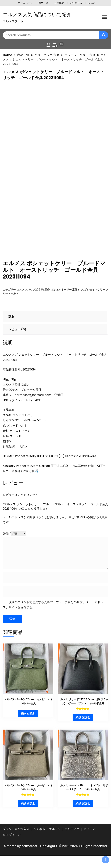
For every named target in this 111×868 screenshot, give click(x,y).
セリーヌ (89, 836)
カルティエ (72, 836)
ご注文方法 (76, 3)
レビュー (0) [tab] (17, 336)
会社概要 (59, 3)
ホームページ (25, 3)
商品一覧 (43, 3)
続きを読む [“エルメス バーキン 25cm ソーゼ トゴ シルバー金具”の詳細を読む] (28, 810)
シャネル (39, 836)
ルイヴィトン (12, 842)
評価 (7, 540)
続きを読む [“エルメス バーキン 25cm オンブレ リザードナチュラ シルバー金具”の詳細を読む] (83, 810)
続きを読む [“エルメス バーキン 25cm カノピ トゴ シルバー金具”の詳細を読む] (28, 720)
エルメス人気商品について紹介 (37, 15)
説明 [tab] (11, 323)
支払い (92, 3)
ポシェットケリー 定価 (64, 296)
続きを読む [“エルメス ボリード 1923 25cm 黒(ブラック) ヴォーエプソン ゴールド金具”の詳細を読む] (83, 724)
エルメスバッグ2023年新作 (33, 296)
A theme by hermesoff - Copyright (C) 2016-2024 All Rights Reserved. (56, 853)
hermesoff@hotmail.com (33, 402)
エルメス (55, 836)
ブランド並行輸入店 (16, 836)
